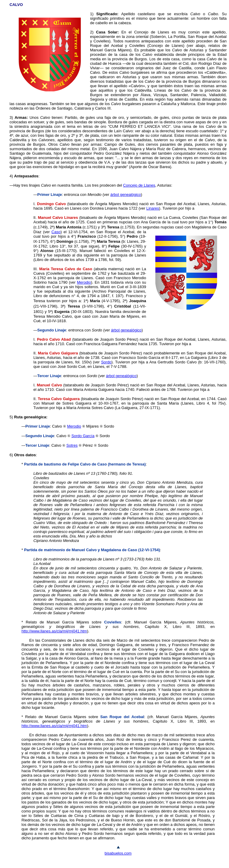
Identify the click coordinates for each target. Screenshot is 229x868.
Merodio (84, 282)
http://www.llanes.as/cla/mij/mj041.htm (54, 631)
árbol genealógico (126, 195)
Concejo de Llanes (139, 185)
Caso (56, 232)
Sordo (106, 362)
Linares (153, 208)
